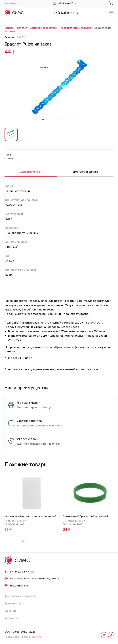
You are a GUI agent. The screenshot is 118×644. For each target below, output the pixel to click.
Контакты (11, 618)
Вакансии (11, 611)
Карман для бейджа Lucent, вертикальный (30, 516)
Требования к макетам (20, 596)
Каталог (22, 28)
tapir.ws (36, 637)
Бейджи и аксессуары (44, 28)
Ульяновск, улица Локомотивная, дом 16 (35, 579)
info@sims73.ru (67, 3)
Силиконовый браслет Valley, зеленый (86, 516)
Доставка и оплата (85, 172)
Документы (13, 603)
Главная (9, 28)
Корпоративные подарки (76, 28)
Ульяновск (12, 3)
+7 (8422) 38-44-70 (66, 13)
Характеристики (31, 172)
